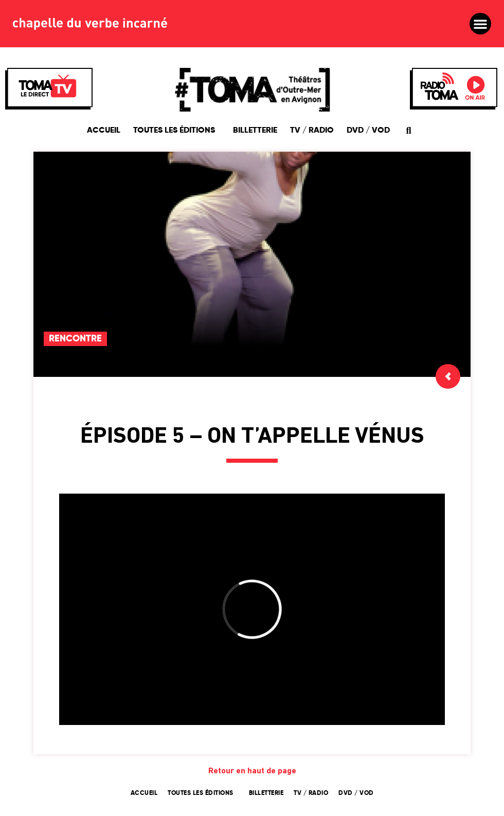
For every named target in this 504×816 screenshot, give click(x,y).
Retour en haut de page (252, 771)
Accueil (104, 131)
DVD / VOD (368, 131)
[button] (480, 24)
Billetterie (255, 131)
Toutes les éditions (177, 131)
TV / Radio (312, 131)
